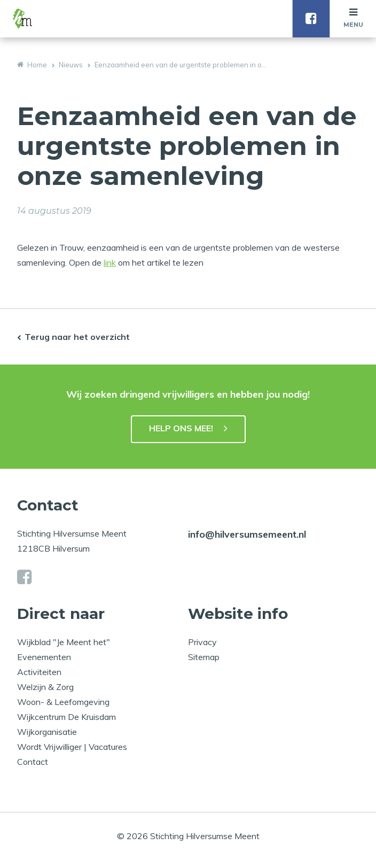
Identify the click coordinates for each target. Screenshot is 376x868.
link (110, 262)
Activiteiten (39, 672)
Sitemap (204, 657)
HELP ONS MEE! (181, 428)
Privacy (202, 642)
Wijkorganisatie (47, 732)
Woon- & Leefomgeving (63, 702)
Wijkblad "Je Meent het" (64, 642)
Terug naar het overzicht (77, 337)
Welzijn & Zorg (45, 687)
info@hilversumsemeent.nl (247, 534)
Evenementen (44, 657)
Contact (33, 762)
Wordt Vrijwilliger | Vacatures (72, 747)
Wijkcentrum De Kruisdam (66, 717)
